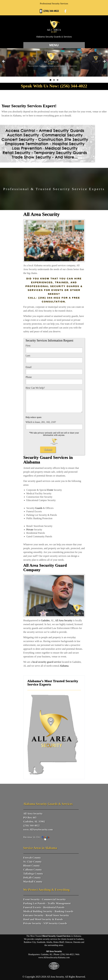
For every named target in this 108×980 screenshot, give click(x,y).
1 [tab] (50, 80)
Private (30, 530)
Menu (54, 45)
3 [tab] (58, 80)
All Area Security (64, 620)
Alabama (64, 666)
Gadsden (45, 620)
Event (50, 490)
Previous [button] (4, 62)
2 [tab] (54, 80)
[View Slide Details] (54, 62)
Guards (39, 508)
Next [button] (104, 62)
